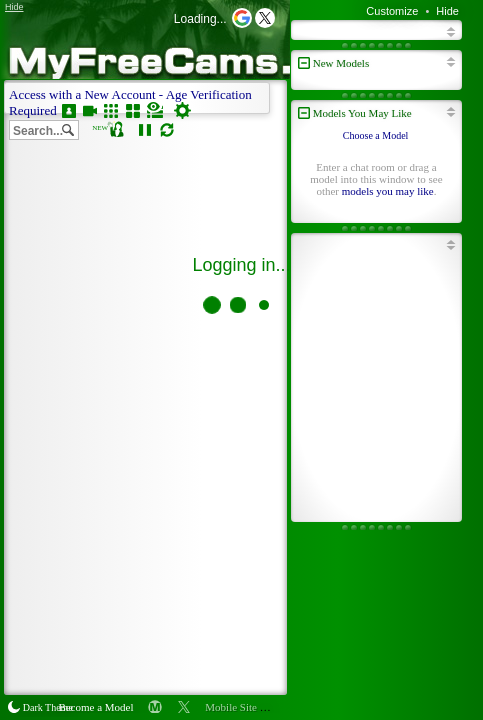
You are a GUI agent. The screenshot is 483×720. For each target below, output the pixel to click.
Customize (392, 11)
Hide (447, 11)
